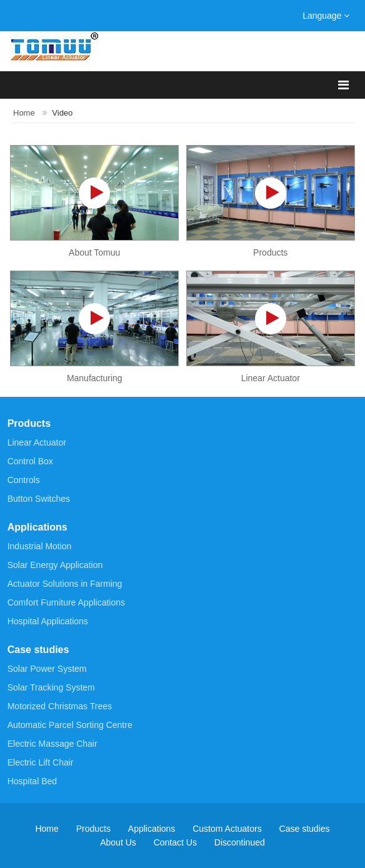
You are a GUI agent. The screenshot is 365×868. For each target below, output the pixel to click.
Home (24, 113)
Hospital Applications (48, 621)
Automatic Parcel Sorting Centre (70, 725)
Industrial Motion (40, 546)
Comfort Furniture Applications (66, 602)
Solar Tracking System (51, 687)
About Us (118, 843)
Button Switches (39, 499)
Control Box (30, 461)
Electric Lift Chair (41, 762)
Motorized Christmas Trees (60, 706)
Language (326, 16)
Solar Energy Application (55, 565)
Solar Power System (47, 669)
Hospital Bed (32, 781)
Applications (37, 527)
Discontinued (240, 843)
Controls (24, 480)
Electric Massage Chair (52, 744)
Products (29, 423)
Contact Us (175, 843)
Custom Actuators (227, 829)
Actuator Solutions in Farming (65, 584)
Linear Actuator (37, 442)
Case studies (38, 650)
